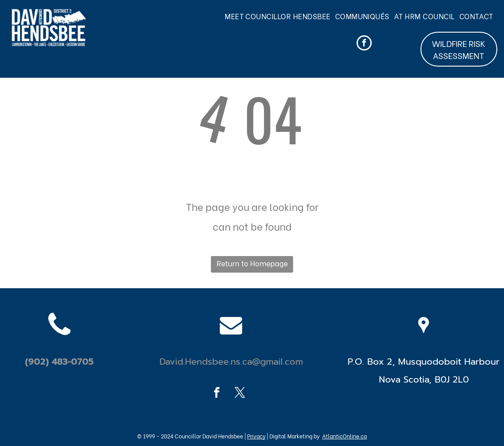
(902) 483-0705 (59, 362)
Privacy (256, 436)
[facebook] (364, 44)
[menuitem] (280, 16)
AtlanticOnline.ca (344, 436)
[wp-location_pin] (424, 344)
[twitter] (240, 394)
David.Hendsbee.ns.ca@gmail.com (231, 362)
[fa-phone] (59, 344)
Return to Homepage (252, 263)
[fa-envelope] (231, 344)
